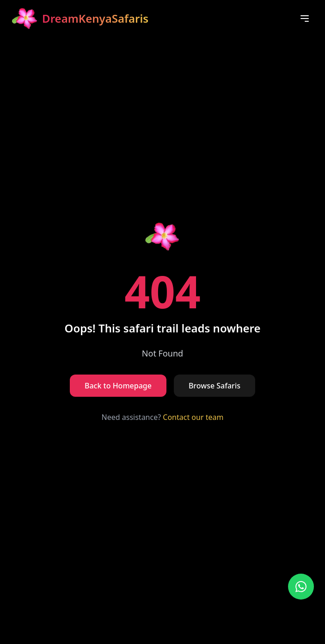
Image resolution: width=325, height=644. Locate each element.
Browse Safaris (215, 386)
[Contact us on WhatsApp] (301, 587)
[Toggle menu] (305, 19)
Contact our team (193, 417)
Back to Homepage (118, 386)
